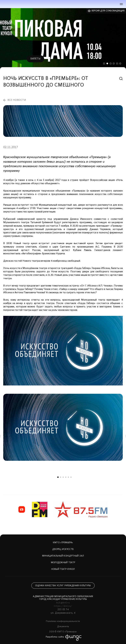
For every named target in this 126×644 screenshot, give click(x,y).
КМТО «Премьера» (63, 543)
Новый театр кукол (63, 569)
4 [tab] (114, 63)
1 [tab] (104, 63)
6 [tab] (120, 63)
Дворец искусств (63, 549)
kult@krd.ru (63, 603)
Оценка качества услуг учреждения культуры (63, 586)
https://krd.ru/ (63, 606)
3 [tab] (111, 63)
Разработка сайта (55, 637)
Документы (63, 627)
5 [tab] (117, 63)
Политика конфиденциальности (63, 621)
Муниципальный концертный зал (63, 556)
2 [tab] (107, 63)
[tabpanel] (63, 39)
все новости (17, 100)
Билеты (35, 59)
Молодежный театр (63, 563)
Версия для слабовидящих (108, 11)
